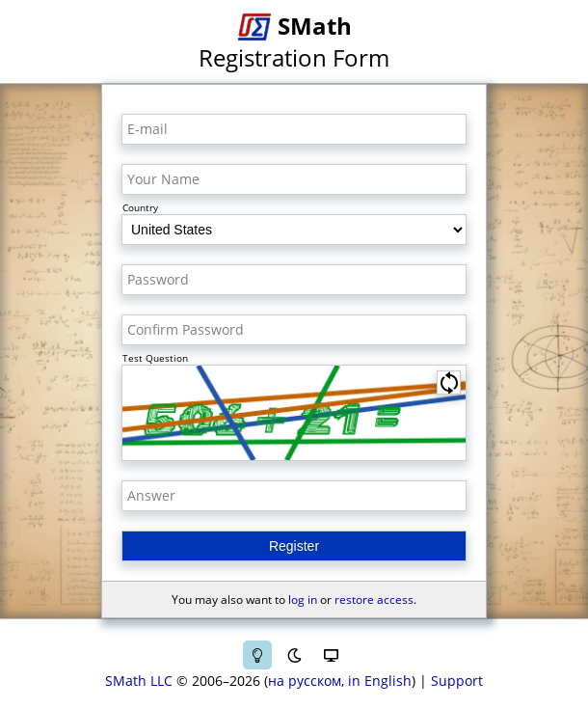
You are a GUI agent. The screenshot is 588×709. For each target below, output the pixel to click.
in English (380, 681)
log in (303, 600)
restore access (374, 600)
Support (457, 681)
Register (294, 546)
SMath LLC (139, 681)
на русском (305, 681)
